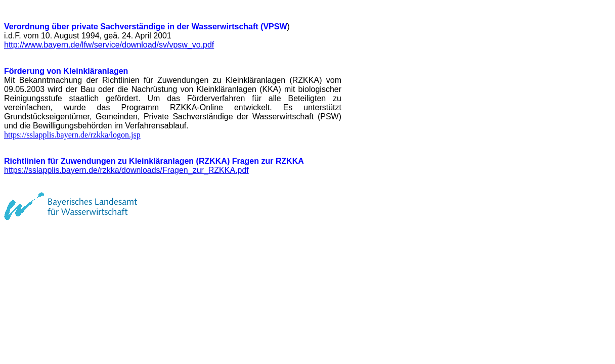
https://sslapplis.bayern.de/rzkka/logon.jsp (72, 135)
